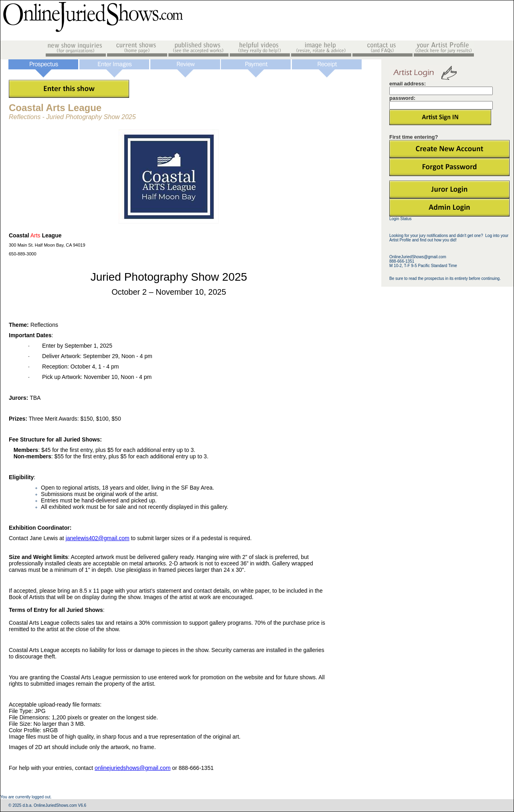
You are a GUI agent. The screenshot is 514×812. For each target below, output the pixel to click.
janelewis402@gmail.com (98, 538)
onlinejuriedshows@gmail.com (133, 768)
